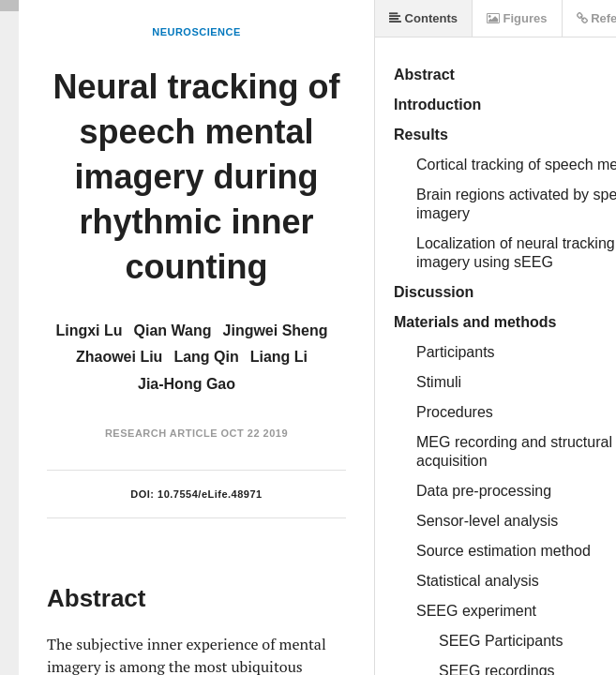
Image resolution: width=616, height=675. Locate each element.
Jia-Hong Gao (187, 384)
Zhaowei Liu (119, 357)
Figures (517, 18)
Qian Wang (173, 330)
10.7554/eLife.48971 (210, 494)
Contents (423, 18)
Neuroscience (196, 32)
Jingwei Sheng (276, 330)
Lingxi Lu (89, 330)
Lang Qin (206, 357)
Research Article (161, 433)
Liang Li (279, 357)
